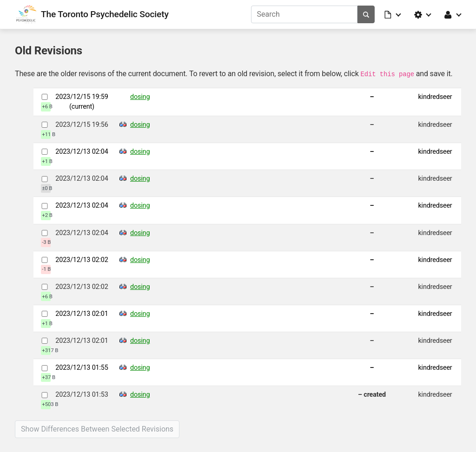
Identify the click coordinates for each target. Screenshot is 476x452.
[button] (393, 14)
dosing (140, 97)
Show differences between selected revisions (97, 429)
